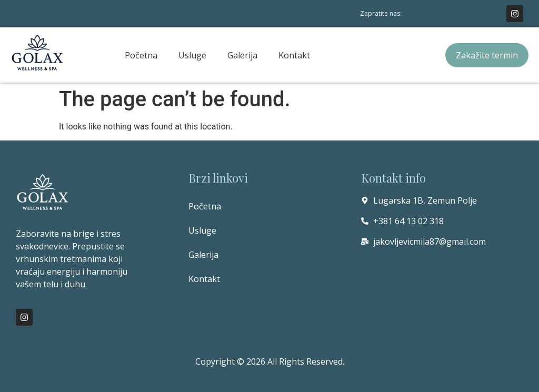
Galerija (242, 55)
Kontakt (294, 55)
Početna (141, 55)
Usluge (192, 55)
